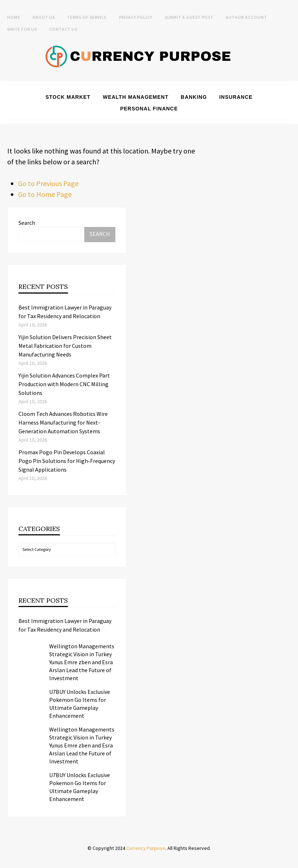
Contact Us (63, 29)
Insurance (236, 97)
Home (14, 17)
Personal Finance (149, 109)
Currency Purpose (146, 848)
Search (27, 223)
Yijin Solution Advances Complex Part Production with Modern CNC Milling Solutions (64, 384)
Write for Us (22, 29)
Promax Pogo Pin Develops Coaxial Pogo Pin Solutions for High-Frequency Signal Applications (67, 461)
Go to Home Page (45, 194)
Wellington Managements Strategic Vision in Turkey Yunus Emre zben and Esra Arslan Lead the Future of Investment (82, 662)
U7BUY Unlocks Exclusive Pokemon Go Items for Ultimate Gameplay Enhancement (80, 704)
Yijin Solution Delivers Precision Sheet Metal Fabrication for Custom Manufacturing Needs (65, 346)
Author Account (246, 17)
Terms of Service (87, 17)
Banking (194, 97)
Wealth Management (136, 97)
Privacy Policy (136, 17)
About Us (44, 17)
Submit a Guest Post (189, 17)
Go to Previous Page (48, 183)
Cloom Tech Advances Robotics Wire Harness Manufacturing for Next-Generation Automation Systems (63, 422)
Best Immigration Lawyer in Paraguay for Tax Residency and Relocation (65, 625)
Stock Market (68, 97)
